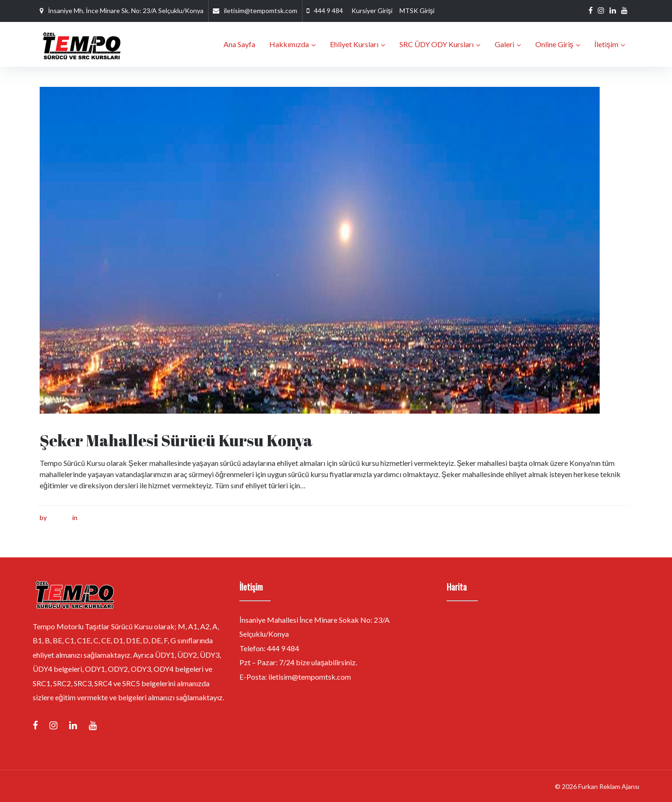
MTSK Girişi (417, 11)
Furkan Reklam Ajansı (609, 786)
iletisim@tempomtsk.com (261, 11)
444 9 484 (329, 11)
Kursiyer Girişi (372, 11)
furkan (57, 517)
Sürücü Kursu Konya (109, 517)
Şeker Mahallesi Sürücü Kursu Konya (176, 440)
